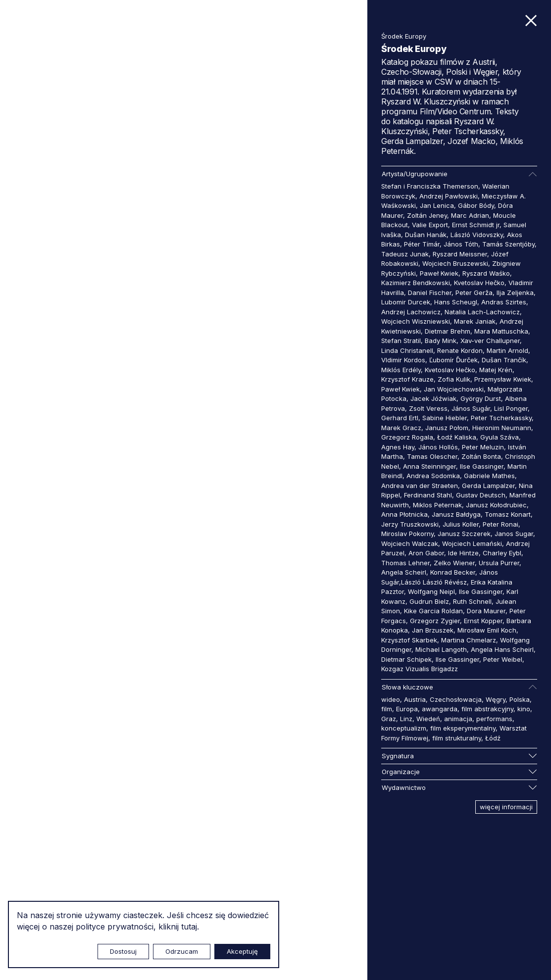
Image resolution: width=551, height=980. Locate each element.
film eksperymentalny (463, 728)
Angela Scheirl (404, 572)
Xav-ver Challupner (490, 341)
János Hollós (438, 447)
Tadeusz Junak (405, 254)
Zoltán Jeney (427, 215)
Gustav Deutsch (481, 495)
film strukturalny (457, 738)
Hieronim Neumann (502, 428)
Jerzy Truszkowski (410, 524)
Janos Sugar (514, 534)
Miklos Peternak (437, 505)
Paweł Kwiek (439, 273)
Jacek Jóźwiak (433, 398)
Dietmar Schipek (406, 659)
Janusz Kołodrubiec (496, 505)
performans (494, 719)
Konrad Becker (453, 572)
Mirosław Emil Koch (487, 630)
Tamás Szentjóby (508, 244)
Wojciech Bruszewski (455, 263)
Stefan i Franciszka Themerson (430, 186)
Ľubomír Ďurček (453, 360)
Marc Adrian (470, 215)
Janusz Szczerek (464, 534)
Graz (389, 719)
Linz (406, 719)
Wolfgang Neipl (431, 591)
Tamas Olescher (432, 456)
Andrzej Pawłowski (449, 196)
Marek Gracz (401, 428)
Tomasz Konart (508, 514)
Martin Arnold (507, 350)
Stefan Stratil (401, 341)
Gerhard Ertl (400, 418)
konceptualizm (404, 728)
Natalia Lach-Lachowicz (482, 312)
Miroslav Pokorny (407, 534)
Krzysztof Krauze (407, 379)
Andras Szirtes (504, 302)
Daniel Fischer (430, 293)
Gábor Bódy (476, 205)
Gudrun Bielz (429, 601)
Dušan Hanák (426, 235)
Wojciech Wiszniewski (416, 321)
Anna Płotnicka (404, 514)
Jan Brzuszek (433, 630)
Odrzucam (182, 951)
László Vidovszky (477, 235)
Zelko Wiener (454, 563)
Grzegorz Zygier (435, 621)
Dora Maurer (486, 611)
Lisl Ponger (511, 408)
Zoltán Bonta (481, 456)
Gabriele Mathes (489, 476)
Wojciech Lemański (472, 543)
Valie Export (430, 225)
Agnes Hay (398, 447)
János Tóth (461, 244)
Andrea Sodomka (433, 476)
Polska (520, 699)
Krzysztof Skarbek (409, 640)
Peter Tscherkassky (501, 418)
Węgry (496, 699)
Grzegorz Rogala (407, 437)
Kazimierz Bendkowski (416, 283)
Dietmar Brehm (448, 331)
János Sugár (471, 408)
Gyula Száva (500, 437)
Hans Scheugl (456, 302)
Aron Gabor (426, 553)
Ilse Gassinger (482, 466)
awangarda (440, 709)
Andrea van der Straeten (420, 486)
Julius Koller (461, 524)
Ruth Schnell (472, 601)
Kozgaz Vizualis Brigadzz (420, 669)
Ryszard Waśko (486, 273)
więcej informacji (506, 807)
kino (524, 709)
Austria (415, 699)
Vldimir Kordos (403, 360)
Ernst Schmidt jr (476, 225)
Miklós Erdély (401, 370)
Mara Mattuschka (501, 331)
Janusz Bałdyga (456, 514)
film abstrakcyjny (487, 709)
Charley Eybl (502, 553)
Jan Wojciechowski (454, 389)
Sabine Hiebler (445, 418)
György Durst (481, 398)
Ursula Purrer (499, 563)
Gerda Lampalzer (488, 486)
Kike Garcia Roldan (433, 611)
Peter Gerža (474, 293)
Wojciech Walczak (410, 543)
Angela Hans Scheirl (502, 649)
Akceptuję (242, 951)
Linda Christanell (407, 350)
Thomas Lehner (405, 563)
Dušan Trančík (504, 360)
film (387, 709)
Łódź (493, 738)
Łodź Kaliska (457, 437)
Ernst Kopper (483, 621)
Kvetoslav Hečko (479, 283)
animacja (458, 719)
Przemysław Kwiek (503, 379)
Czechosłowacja (456, 699)
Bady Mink (441, 341)
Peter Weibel (503, 659)
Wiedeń (428, 719)
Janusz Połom (447, 428)
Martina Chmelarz (469, 640)
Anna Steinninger (429, 466)
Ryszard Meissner (460, 254)
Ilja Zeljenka (515, 293)
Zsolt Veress (428, 408)
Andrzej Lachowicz (411, 312)
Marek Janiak (475, 321)
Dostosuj (123, 951)
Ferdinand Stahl (428, 495)
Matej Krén (496, 370)
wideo (391, 699)
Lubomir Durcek (406, 302)
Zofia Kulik (454, 379)
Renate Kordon (460, 350)
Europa (407, 709)
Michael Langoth (441, 649)
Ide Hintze (463, 553)
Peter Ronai (501, 524)
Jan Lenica (437, 205)
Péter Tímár (422, 244)
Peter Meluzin (483, 447)
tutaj (189, 927)
